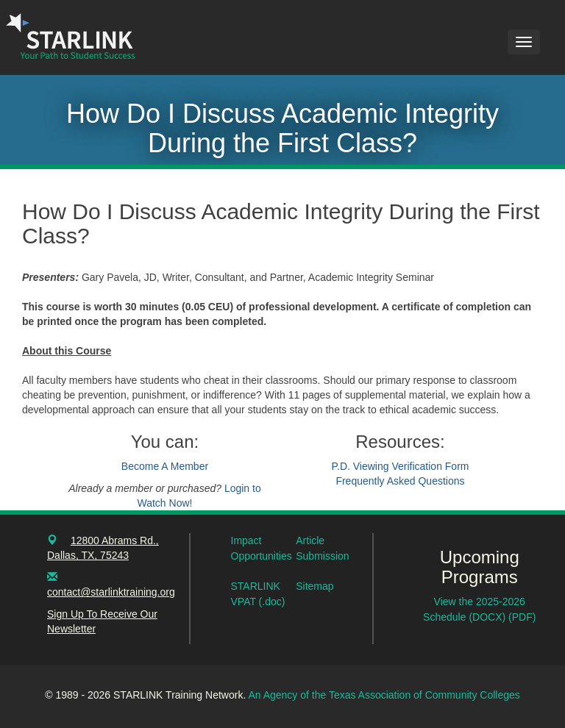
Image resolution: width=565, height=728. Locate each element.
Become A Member (165, 466)
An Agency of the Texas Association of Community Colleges (384, 695)
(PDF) (522, 617)
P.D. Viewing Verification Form (400, 466)
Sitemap (315, 586)
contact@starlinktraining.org (111, 592)
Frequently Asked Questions (400, 481)
